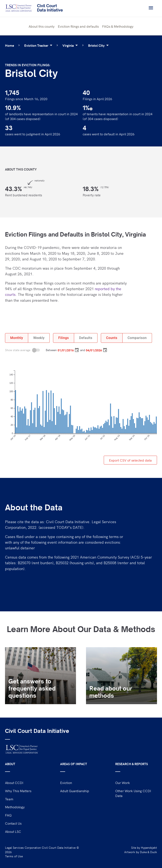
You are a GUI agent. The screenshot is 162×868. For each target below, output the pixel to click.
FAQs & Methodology (118, 26)
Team (9, 799)
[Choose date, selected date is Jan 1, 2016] (77, 350)
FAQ (8, 815)
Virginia (71, 45)
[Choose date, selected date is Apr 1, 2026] (105, 350)
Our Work (123, 783)
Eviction (66, 783)
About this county (42, 26)
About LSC (13, 831)
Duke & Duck (148, 852)
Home (9, 45)
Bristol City (99, 45)
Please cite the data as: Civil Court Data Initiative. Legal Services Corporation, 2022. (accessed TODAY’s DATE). (61, 524)
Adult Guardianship (75, 791)
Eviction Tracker (39, 45)
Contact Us (13, 823)
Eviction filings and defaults (78, 26)
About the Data (34, 507)
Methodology (15, 807)
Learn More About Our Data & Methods (81, 629)
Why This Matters (18, 791)
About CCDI (14, 783)
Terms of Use (14, 856)
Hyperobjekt (149, 848)
